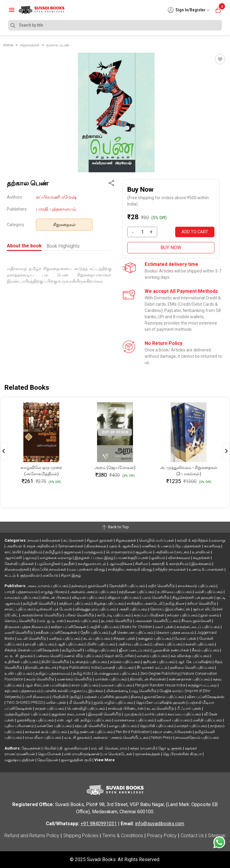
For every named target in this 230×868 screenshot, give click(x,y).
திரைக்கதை (97, 546)
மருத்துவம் (94, 552)
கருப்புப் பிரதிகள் (149, 615)
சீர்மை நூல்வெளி (197, 621)
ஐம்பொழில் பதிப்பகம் (114, 702)
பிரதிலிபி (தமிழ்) (67, 697)
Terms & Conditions (123, 836)
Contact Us (192, 836)
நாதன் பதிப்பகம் (50, 708)
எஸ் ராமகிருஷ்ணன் (82, 754)
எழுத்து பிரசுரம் (54, 592)
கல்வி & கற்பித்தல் (193, 540)
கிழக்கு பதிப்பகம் (109, 603)
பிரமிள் (50, 748)
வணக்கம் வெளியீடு (75, 679)
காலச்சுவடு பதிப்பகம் (197, 586)
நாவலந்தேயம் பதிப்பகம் (197, 737)
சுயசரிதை (213, 546)
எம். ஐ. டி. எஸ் (52, 621)
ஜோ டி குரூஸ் (171, 748)
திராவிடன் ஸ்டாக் (41, 667)
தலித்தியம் (34, 552)
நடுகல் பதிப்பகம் (125, 662)
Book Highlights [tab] (63, 246)
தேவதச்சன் (32, 748)
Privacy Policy (162, 836)
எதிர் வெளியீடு (162, 586)
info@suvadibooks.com (160, 824)
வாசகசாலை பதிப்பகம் (134, 720)
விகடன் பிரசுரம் (56, 597)
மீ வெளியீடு (80, 702)
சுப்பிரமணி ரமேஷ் (56, 197)
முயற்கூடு (133, 714)
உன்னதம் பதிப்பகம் (90, 662)
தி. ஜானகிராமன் (74, 748)
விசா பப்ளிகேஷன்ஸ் (206, 697)
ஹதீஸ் (70, 564)
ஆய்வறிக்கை (121, 564)
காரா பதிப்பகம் (85, 685)
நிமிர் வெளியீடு (56, 662)
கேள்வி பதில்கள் (20, 564)
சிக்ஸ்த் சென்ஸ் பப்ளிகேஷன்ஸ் (32, 650)
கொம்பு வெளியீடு (21, 621)
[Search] (115, 25)
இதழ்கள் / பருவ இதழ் (94, 558)
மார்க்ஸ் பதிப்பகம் (111, 679)
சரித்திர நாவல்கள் (171, 569)
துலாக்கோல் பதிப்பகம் (165, 697)
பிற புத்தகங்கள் (188, 546)
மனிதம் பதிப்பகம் (65, 638)
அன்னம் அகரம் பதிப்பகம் (94, 592)
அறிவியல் (165, 552)
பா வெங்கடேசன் (118, 754)
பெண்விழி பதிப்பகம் (87, 708)
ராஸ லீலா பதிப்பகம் (44, 737)
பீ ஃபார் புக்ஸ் (189, 708)
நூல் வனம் (210, 615)
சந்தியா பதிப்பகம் (75, 603)
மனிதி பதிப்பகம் (208, 720)
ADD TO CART (195, 232)
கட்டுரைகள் (74, 540)
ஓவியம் (159, 558)
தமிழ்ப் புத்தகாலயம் (53, 673)
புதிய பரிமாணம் (20, 726)
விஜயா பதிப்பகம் (124, 597)
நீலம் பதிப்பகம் (206, 650)
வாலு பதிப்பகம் (123, 726)
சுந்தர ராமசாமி (143, 748)
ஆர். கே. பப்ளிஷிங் (195, 662)
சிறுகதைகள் (64, 225)
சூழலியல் (144, 552)
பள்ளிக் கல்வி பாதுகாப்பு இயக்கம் (74, 691)
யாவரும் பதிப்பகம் (22, 597)
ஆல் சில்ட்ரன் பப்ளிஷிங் (47, 685)
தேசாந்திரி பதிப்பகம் (128, 586)
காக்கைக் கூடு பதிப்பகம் (46, 732)
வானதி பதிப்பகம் (119, 667)
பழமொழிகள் (49, 564)
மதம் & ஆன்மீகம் (124, 546)
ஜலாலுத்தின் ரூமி (77, 760)
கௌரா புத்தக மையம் (175, 632)
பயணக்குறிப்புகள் (133, 558)
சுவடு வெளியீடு (41, 679)
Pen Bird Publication (133, 732)
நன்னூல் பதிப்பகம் (155, 638)
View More (105, 760)
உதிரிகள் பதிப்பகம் (22, 662)
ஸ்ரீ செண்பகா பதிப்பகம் (133, 632)
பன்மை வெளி (49, 656)
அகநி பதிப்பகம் (134, 609)
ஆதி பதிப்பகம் (71, 644)
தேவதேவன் (48, 760)
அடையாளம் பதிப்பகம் (48, 586)
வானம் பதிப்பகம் (153, 656)
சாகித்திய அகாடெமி (145, 603)
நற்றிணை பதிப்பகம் (137, 592)
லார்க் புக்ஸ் (155, 714)
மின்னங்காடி (118, 691)
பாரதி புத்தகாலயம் (56, 209)
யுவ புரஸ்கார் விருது (88, 569)
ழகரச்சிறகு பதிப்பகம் (36, 720)
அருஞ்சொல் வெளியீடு (42, 615)
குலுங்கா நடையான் (69, 714)
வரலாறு (218, 540)
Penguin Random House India (161, 685)
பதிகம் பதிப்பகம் (168, 644)
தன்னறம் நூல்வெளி (89, 586)
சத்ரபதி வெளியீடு (91, 726)
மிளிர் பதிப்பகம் (101, 644)
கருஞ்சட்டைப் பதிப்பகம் (199, 627)
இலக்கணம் (202, 564)
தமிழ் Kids (83, 673)
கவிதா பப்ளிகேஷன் (69, 627)
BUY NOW (171, 248)
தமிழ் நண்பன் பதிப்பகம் (92, 732)
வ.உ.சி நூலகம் (77, 737)
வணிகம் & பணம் (157, 546)
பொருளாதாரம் (120, 552)
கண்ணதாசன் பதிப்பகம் (190, 679)
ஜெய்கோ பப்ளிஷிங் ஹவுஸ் (161, 702)
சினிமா (142, 564)
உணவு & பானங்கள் (207, 569)
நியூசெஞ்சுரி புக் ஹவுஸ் (193, 597)
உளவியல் (202, 552)
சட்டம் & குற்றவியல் (23, 575)
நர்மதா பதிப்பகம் (183, 615)
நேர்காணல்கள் (71, 546)
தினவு (136, 697)
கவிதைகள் (52, 540)
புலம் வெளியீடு (156, 597)
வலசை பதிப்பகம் (117, 685)
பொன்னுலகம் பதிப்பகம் (116, 673)
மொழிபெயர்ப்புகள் (157, 540)
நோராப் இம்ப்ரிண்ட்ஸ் (171, 609)
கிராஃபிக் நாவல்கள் (50, 569)
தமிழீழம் (53, 552)
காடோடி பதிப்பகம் (114, 615)
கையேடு (51, 575)
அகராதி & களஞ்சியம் (170, 564)
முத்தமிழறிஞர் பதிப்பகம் (27, 714)
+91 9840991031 (99, 824)
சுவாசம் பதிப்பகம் (83, 621)
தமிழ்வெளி (72, 650)
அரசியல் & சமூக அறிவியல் (31, 546)
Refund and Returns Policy (32, 836)
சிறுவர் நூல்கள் (100, 540)
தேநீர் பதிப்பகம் (95, 632)
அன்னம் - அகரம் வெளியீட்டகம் (121, 737)
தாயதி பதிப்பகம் (40, 644)
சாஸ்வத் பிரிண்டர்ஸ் (126, 708)
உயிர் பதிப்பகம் (19, 673)
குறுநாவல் (73, 552)
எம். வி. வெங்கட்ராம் (109, 748)
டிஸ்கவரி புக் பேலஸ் (55, 609)
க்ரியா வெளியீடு (202, 603)
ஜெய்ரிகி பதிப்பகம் (157, 726)
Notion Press (162, 737)
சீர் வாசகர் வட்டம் (152, 667)
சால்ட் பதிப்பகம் (19, 609)
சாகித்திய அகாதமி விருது (131, 569)
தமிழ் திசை (175, 603)
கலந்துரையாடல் (92, 564)
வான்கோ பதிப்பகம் (55, 726)
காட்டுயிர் (13, 552)
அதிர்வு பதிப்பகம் (134, 644)
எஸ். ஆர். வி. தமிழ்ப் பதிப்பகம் (84, 720)
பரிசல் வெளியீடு (80, 615)
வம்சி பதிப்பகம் (209, 592)
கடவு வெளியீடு (161, 708)
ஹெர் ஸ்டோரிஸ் (119, 656)
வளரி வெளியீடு (19, 632)
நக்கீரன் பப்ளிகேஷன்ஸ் (57, 632)
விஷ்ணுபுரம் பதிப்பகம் (96, 609)
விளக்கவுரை (180, 558)
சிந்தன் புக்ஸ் (125, 638)
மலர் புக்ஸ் (165, 627)
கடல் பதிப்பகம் (97, 638)
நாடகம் (183, 552)
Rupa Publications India (80, 667)
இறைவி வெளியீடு (105, 714)
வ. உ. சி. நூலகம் (19, 656)
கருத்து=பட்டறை (203, 685)
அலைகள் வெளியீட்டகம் (157, 621)
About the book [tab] (24, 246)
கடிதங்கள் (202, 558)
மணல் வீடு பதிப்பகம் (83, 656)
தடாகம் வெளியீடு (117, 621)
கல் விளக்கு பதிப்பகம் (190, 656)
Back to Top (115, 527)
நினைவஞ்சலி (17, 569)
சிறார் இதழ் (71, 575)
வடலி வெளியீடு (32, 638)
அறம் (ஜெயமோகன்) (115, 467)
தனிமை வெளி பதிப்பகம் (193, 667)
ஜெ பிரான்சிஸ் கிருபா (183, 754)
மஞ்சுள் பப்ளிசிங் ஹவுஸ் (106, 697)
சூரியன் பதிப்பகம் (159, 662)
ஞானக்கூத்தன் (148, 754)
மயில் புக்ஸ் (56, 702)
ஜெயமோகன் (50, 754)
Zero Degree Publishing (160, 673)
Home (8, 45)
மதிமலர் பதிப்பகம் (174, 720)
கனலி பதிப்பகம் (200, 644)
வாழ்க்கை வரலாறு (56, 558)
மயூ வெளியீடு (144, 691)
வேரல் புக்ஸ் (186, 638)
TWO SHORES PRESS (25, 702)
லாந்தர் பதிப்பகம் (192, 726)
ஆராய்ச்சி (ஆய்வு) (21, 558)
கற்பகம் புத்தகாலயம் (23, 691)
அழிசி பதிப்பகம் (105, 627)
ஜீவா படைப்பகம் (135, 650)
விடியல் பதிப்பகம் (89, 597)
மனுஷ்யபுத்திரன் (20, 760)
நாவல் (34, 540)
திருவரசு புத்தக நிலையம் (27, 627)
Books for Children (137, 627)
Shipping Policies (81, 836)
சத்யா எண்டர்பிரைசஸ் (173, 732)
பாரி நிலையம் (37, 697)
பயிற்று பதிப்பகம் (101, 650)
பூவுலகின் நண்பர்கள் (171, 650)
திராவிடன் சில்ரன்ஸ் (148, 679)
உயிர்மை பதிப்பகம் (175, 592)
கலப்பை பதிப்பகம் (185, 714)
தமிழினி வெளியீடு (40, 603)
